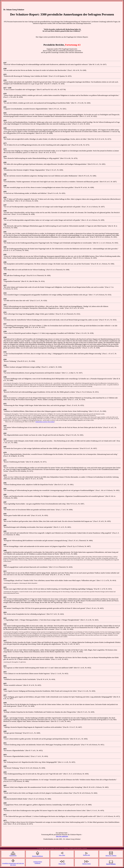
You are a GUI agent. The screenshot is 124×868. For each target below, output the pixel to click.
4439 (5, 710)
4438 (5, 703)
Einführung (38, 863)
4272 (5, 137)
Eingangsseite (13, 856)
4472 (5, 815)
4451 (5, 743)
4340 (5, 337)
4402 (5, 531)
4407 (5, 545)
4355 (5, 404)
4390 (5, 508)
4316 (5, 293)
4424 (5, 612)
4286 (5, 174)
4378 (5, 475)
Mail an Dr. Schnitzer (111, 856)
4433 (5, 672)
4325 (5, 305)
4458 (5, 766)
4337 (5, 324)
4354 (5, 396)
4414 (5, 579)
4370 (5, 453)
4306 (5, 262)
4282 (5, 162)
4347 (5, 371)
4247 (5, 63)
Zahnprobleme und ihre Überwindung (45, 422)
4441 (5, 716)
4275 (5, 149)
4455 (5, 760)
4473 (5, 820)
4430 (5, 648)
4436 (5, 689)
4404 (5, 539)
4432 (5, 666)
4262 (5, 113)
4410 (5, 565)
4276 (5, 157)
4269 (5, 128)
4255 (5, 74)
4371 (5, 460)
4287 (5, 180)
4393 (5, 514)
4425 (5, 618)
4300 (5, 224)
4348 (5, 377)
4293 (5, 192)
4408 (5, 550)
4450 (5, 737)
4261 (5, 107)
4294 (5, 197)
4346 (5, 365)
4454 (5, 755)
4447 (5, 725)
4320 (5, 299)
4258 (10, 88)
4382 (5, 489)
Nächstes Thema (87, 864)
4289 (5, 186)
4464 (5, 791)
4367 (5, 447)
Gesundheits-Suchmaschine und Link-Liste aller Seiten (13, 864)
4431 (5, 656)
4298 (5, 211)
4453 (5, 749)
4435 (5, 683)
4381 (5, 483)
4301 (5, 232)
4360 (5, 409)
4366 (5, 439)
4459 (5, 772)
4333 (5, 318)
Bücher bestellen (111, 864)
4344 (5, 359)
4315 (5, 285)
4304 (5, 247)
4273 (5, 143)
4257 (5, 88)
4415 (5, 587)
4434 (5, 678)
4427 (5, 641)
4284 (5, 168)
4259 (5, 94)
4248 (5, 69)
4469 (5, 803)
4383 (5, 494)
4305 (5, 255)
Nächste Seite (86, 855)
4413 (5, 571)
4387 (5, 502)
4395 (5, 520)
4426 (5, 624)
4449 (5, 731)
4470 (5, 809)
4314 (5, 280)
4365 (5, 433)
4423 (5, 607)
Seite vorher (62, 856)
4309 (5, 274)
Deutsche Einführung (38, 856)
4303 (5, 241)
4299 (5, 218)
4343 (5, 352)
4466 (5, 797)
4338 (5, 331)
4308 (5, 268)
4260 (5, 101)
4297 (5, 205)
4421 (5, 597)
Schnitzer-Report (38, 862)
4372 (5, 466)
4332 (5, 312)
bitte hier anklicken (62, 836)
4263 (5, 120)
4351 (5, 390)
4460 (5, 778)
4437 (5, 695)
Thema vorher (62, 864)
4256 (5, 80)
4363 (5, 426)
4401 (5, 525)
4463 (5, 785)
